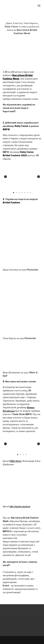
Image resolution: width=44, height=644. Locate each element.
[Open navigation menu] (39, 6)
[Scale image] (12, 176)
